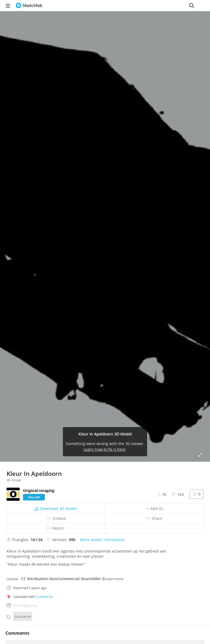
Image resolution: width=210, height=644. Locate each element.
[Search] (192, 5)
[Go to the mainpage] (29, 5)
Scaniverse (44, 597)
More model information (102, 540)
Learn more (113, 579)
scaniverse (23, 616)
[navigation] (8, 5)
